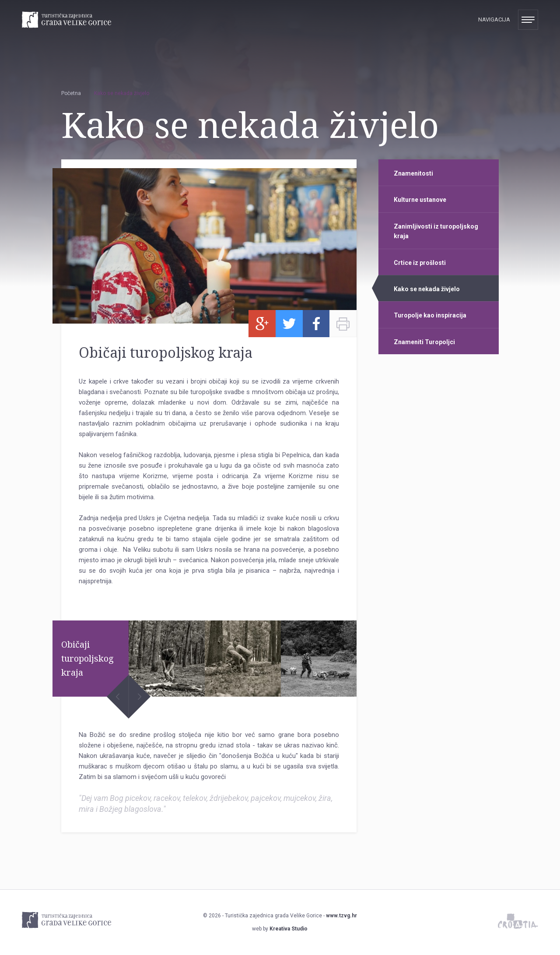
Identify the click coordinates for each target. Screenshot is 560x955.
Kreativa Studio (289, 929)
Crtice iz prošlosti (420, 263)
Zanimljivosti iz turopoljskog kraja (436, 231)
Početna (71, 93)
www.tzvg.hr (341, 916)
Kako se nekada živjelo (427, 289)
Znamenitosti (413, 173)
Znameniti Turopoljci (424, 342)
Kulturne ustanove (420, 200)
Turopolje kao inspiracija (430, 315)
